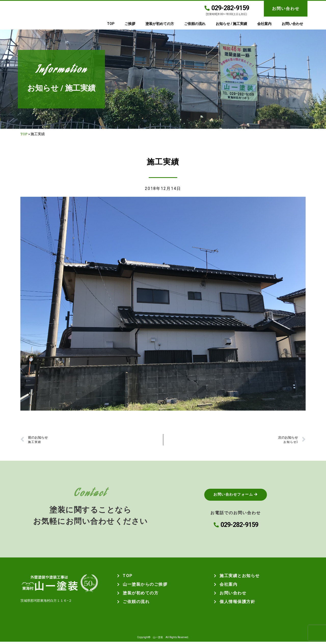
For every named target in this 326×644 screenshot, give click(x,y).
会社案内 (264, 24)
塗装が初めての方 (160, 24)
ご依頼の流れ (195, 24)
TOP (111, 24)
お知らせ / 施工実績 (231, 24)
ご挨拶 (130, 24)
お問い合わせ (286, 9)
